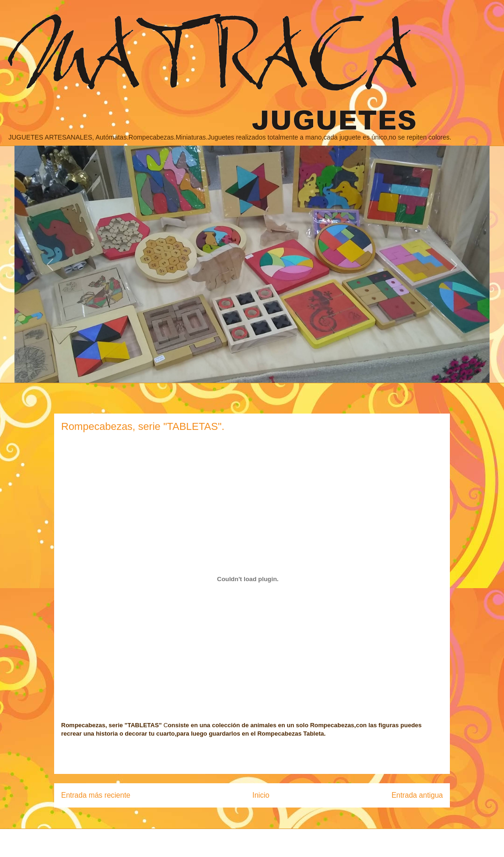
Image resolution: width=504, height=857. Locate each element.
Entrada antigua (417, 795)
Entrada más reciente (96, 795)
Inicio (261, 795)
